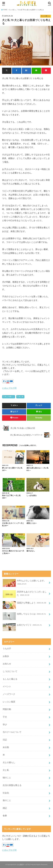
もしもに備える (10, 679)
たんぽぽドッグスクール (25, 865)
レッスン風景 (9, 702)
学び (5, 724)
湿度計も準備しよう (25, 604)
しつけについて (10, 671)
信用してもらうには (25, 615)
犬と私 (21, 397)
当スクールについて (12, 732)
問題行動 (7, 709)
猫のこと (7, 778)
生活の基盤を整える (12, 785)
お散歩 (6, 656)
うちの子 (7, 649)
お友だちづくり (22, 626)
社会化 (6, 793)
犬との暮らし (9, 397)
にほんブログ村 (9, 388)
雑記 (5, 808)
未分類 (6, 747)
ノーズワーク (9, 694)
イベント (7, 686)
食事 (5, 816)
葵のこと (7, 800)
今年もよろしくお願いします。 (24, 583)
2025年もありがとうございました (25, 594)
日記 (5, 740)
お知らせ (7, 664)
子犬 (5, 717)
